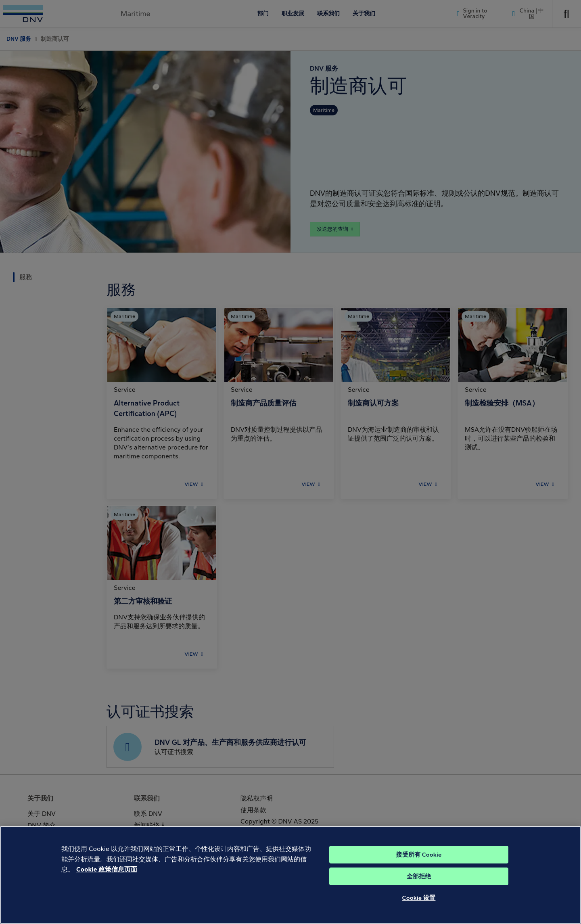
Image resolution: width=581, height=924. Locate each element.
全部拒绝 (419, 890)
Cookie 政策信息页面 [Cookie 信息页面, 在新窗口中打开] (107, 883)
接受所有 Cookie (419, 868)
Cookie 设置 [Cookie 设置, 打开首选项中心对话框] (419, 911)
